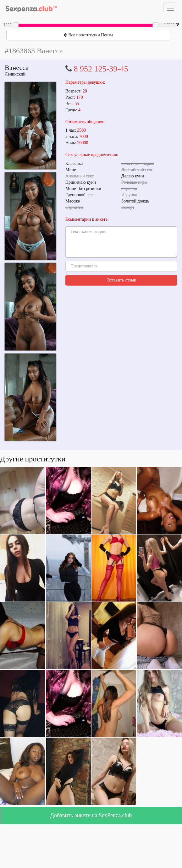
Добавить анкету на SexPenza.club (91, 815)
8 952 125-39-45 (101, 69)
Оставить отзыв (121, 280)
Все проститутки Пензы (88, 35)
